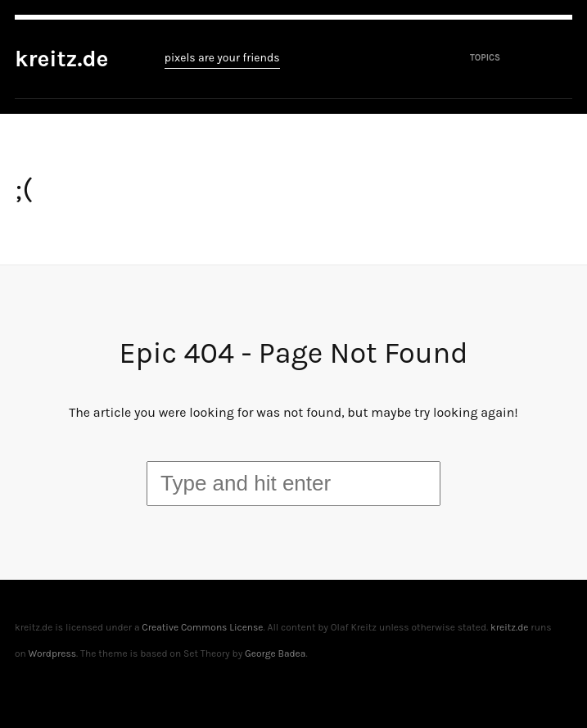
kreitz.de (62, 59)
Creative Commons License (202, 627)
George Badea (275, 653)
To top (564, 690)
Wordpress (52, 653)
